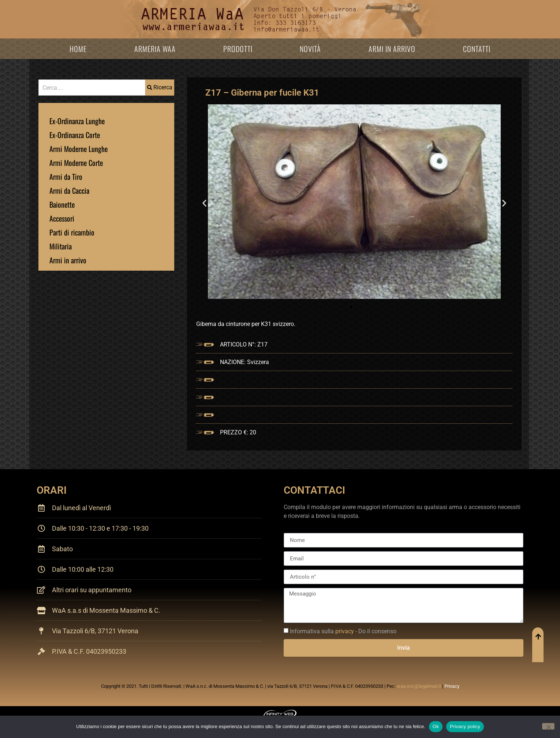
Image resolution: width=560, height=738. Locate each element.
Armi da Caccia (69, 190)
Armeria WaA (155, 49)
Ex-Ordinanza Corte (75, 135)
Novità (310, 49)
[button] (204, 203)
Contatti (477, 49)
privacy (345, 631)
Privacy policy (465, 726)
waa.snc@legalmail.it (419, 686)
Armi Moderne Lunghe (79, 149)
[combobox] (92, 88)
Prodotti (238, 49)
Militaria (61, 246)
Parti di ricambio (72, 232)
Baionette (62, 204)
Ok (436, 726)
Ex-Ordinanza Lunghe (77, 121)
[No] (548, 726)
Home (78, 49)
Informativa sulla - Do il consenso (343, 631)
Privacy (452, 686)
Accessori (62, 218)
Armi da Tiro (66, 177)
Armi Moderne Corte (76, 163)
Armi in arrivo (392, 49)
